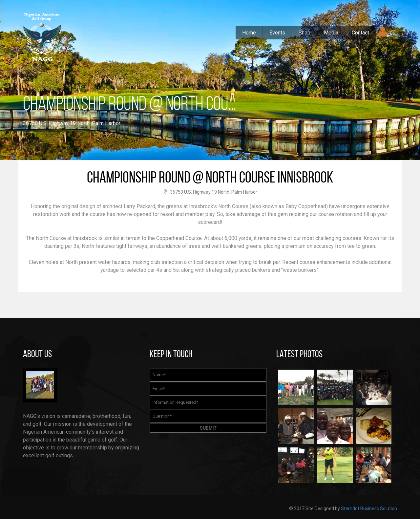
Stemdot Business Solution (369, 508)
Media (331, 33)
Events (277, 33)
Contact (360, 33)
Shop (304, 33)
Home (249, 33)
